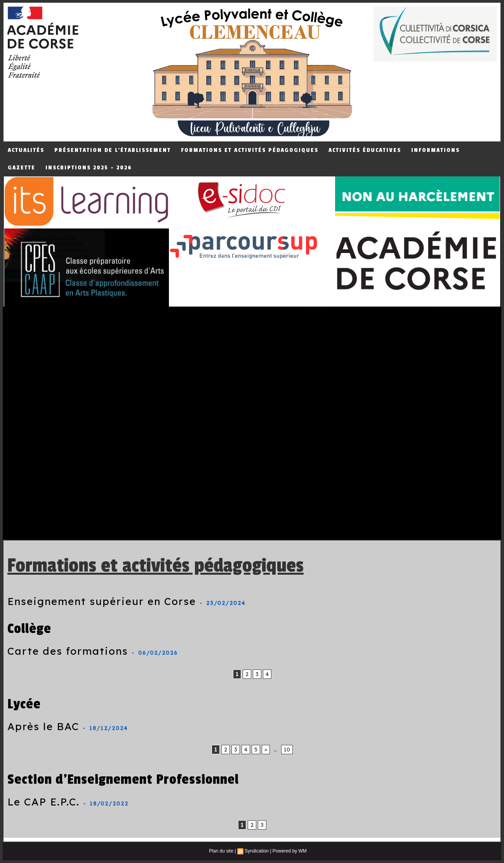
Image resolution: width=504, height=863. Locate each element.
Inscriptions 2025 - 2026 (89, 168)
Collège (29, 629)
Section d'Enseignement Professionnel (123, 779)
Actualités (26, 150)
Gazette (22, 168)
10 (287, 750)
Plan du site (221, 851)
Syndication (257, 851)
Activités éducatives (365, 150)
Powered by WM (290, 851)
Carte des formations (68, 651)
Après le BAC (43, 726)
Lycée (24, 704)
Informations (435, 150)
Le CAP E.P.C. (43, 802)
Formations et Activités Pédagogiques (250, 150)
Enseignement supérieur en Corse (102, 601)
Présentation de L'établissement (113, 150)
